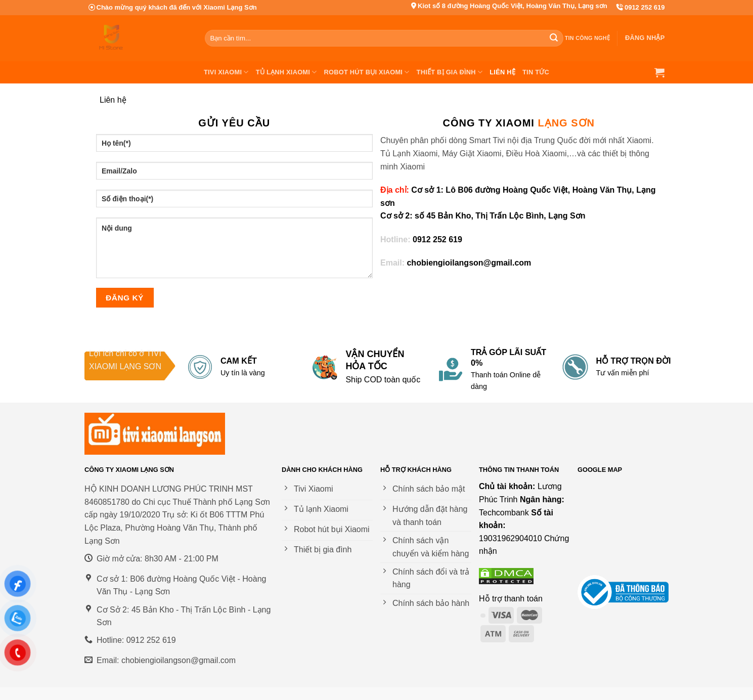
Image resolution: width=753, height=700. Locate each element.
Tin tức (536, 72)
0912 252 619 (645, 7)
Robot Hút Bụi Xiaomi (367, 72)
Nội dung (235, 248)
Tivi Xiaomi (226, 72)
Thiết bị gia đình (450, 72)
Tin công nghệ (587, 38)
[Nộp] (554, 38)
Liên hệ (502, 72)
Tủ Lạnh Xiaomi (286, 72)
